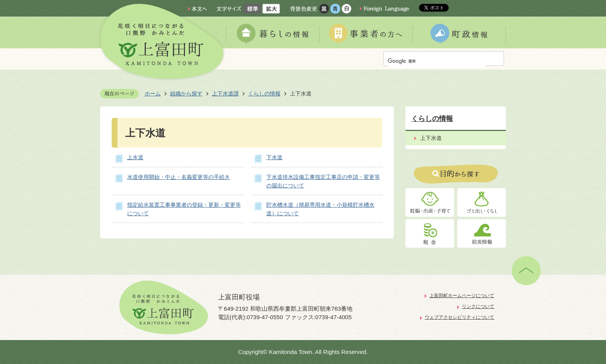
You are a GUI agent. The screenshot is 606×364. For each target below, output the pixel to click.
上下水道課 (225, 94)
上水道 (135, 157)
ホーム (153, 94)
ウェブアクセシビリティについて (460, 317)
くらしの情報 (264, 94)
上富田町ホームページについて (462, 296)
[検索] (436, 61)
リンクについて (478, 306)
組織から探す (186, 94)
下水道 (274, 157)
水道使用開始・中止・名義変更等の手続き (179, 177)
